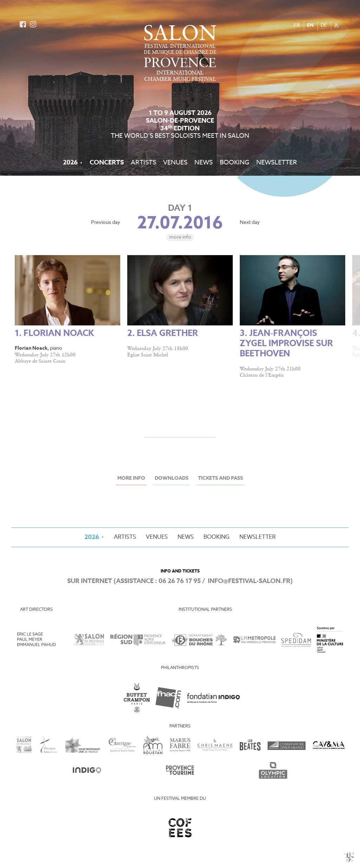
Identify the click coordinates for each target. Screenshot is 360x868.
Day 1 (180, 209)
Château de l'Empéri (262, 375)
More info (180, 237)
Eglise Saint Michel (148, 355)
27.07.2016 (180, 224)
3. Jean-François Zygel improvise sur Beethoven (286, 344)
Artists (143, 163)
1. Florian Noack (54, 334)
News (204, 163)
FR (297, 25)
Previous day (106, 223)
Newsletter (277, 163)
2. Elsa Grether (163, 334)
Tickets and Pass (220, 478)
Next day (250, 223)
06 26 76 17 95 (180, 581)
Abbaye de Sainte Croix (40, 361)
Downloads (172, 478)
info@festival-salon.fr (249, 581)
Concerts (107, 163)
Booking (234, 163)
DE (324, 25)
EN (310, 25)
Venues (175, 163)
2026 (70, 163)
